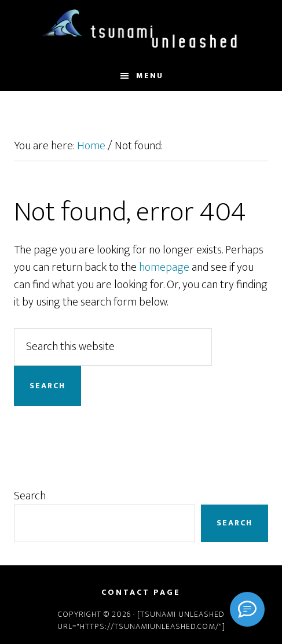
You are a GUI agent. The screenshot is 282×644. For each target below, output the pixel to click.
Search (30, 496)
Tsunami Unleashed (141, 31)
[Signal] (247, 609)
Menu (150, 76)
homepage (164, 267)
